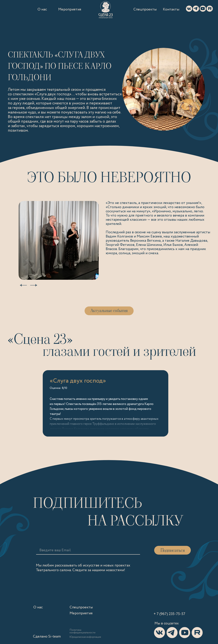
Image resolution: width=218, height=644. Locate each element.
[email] (66, 550)
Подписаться (173, 550)
